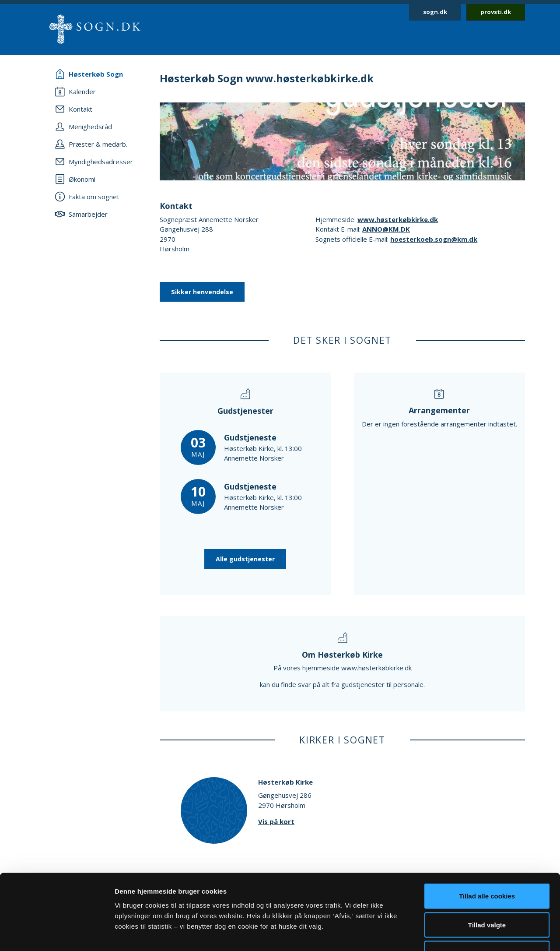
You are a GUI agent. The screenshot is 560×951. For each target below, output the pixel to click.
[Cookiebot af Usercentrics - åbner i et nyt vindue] (57, 934)
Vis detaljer (455, 934)
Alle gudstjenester (245, 559)
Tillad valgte (487, 865)
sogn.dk (435, 12)
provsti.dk (496, 12)
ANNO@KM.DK (386, 229)
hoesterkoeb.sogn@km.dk (434, 239)
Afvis (487, 893)
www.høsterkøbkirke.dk (398, 219)
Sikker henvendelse (202, 292)
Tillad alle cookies (487, 836)
